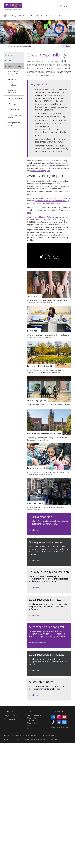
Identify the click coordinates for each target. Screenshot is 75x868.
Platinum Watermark (47, 217)
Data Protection (20, 735)
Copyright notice (34, 735)
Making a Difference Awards (14, 124)
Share (66, 46)
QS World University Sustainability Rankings (52, 201)
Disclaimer (8, 735)
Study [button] (13, 15)
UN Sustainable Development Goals (14, 73)
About (13, 46)
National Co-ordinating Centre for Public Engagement (49, 220)
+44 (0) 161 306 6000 (12, 716)
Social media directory (59, 727)
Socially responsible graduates (14, 116)
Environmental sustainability (12, 92)
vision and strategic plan (40, 171)
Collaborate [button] (37, 15)
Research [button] (24, 15)
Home (5, 15)
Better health (12, 85)
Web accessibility (48, 735)
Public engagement (14, 104)
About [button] (49, 15)
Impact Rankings (47, 203)
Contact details (10, 719)
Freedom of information (13, 739)
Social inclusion (13, 79)
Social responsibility (24, 46)
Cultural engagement (15, 98)
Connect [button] (59, 15)
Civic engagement (14, 109)
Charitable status (30, 739)
